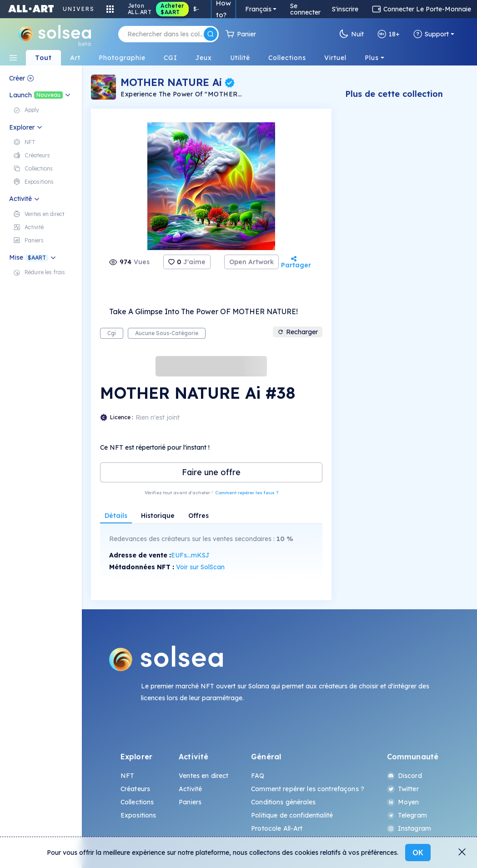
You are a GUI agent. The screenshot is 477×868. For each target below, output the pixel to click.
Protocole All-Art (277, 828)
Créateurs (135, 789)
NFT (127, 776)
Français (258, 9)
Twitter (403, 789)
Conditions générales (283, 802)
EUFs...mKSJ (190, 555)
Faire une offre (211, 472)
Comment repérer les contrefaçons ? (308, 789)
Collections (137, 802)
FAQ (258, 776)
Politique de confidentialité (292, 815)
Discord (404, 776)
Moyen (403, 802)
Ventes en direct (203, 776)
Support (431, 34)
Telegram (407, 815)
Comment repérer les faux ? (247, 493)
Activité (190, 789)
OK (418, 853)
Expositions (138, 815)
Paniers (190, 802)
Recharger (298, 332)
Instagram (409, 828)
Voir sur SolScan (200, 567)
